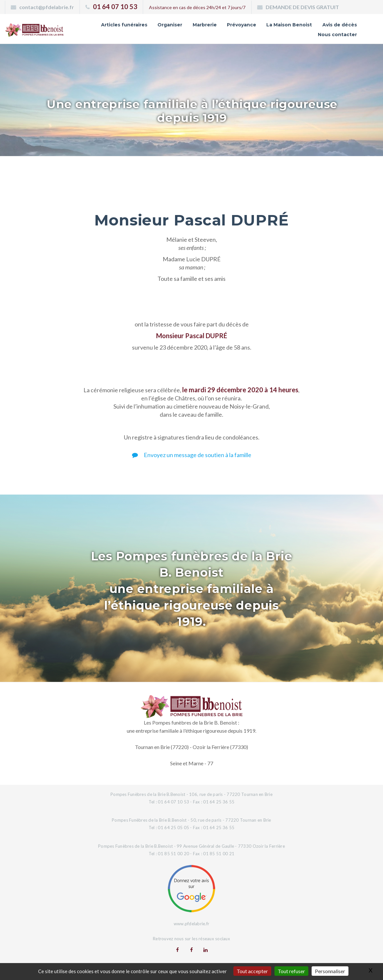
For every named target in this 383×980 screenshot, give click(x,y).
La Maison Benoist (289, 25)
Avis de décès (340, 25)
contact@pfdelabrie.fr (47, 7)
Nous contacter (337, 35)
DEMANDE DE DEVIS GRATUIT (302, 7)
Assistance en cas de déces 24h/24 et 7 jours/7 (197, 7)
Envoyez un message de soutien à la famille (192, 455)
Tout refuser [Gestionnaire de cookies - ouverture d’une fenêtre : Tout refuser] (291, 971)
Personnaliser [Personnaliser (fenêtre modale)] (330, 971)
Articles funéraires (124, 25)
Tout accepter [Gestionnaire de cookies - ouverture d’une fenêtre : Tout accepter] (252, 971)
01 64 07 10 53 (115, 7)
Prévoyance (242, 25)
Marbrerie (205, 25)
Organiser (170, 25)
